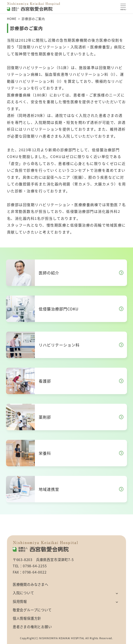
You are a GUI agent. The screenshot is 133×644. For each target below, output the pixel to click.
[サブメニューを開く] (117, 593)
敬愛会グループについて (32, 610)
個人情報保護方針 (27, 618)
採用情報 (20, 601)
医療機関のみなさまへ (31, 584)
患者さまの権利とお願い (32, 627)
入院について (23, 593)
